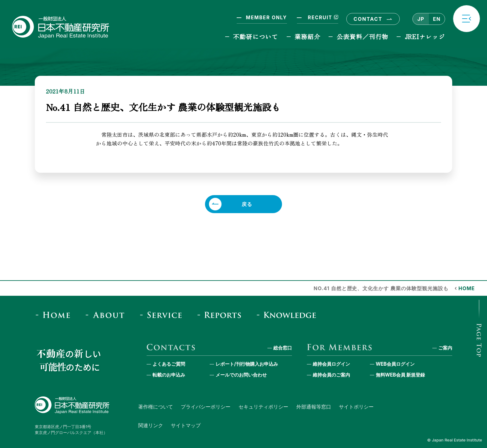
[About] (107, 315)
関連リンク (151, 425)
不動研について (255, 37)
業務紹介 (307, 37)
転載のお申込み (169, 375)
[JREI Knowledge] (289, 315)
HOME (467, 288)
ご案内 (445, 348)
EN (437, 19)
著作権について (156, 407)
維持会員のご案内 (331, 375)
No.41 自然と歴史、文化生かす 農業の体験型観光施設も (381, 288)
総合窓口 (283, 348)
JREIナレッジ (425, 37)
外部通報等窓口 (314, 407)
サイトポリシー (356, 407)
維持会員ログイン (331, 364)
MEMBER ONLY (266, 18)
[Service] (163, 315)
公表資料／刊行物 (362, 37)
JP (421, 19)
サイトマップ (186, 425)
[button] (467, 19)
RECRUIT (322, 18)
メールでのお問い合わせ (241, 375)
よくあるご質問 (169, 364)
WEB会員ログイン (395, 364)
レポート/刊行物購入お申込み (247, 364)
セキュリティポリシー (263, 407)
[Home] (55, 315)
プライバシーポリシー (206, 407)
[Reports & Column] (221, 315)
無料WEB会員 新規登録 (401, 375)
